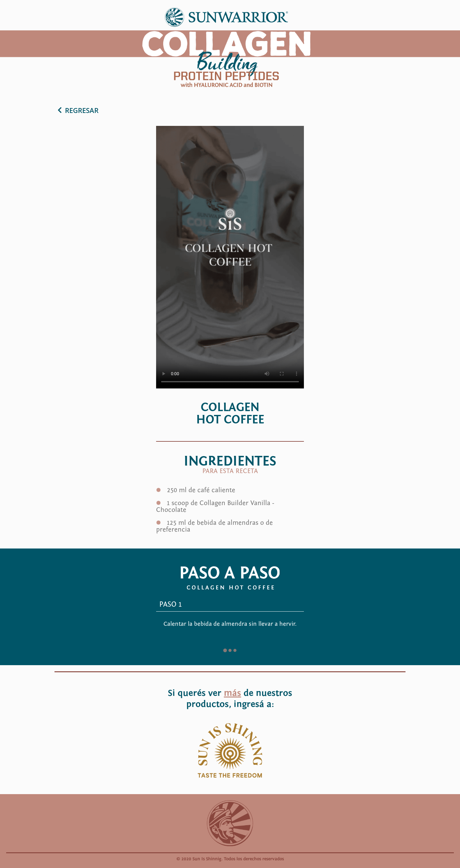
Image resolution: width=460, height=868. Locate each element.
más (232, 693)
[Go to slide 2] (230, 650)
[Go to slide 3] (235, 650)
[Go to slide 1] (225, 650)
